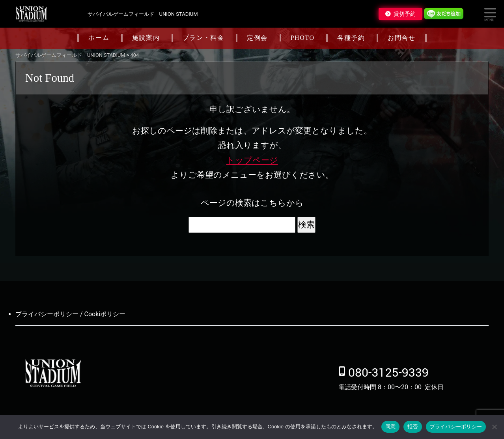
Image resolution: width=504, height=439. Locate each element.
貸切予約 (405, 14)
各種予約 (351, 38)
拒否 (413, 427)
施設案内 (146, 38)
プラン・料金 (203, 38)
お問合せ (401, 38)
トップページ (252, 160)
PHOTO (303, 38)
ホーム (99, 38)
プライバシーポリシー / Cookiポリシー (70, 314)
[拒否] (494, 427)
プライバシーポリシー (456, 427)
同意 (391, 427)
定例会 (257, 38)
